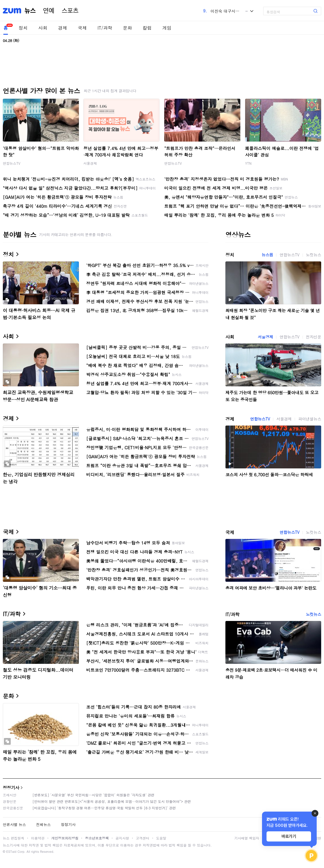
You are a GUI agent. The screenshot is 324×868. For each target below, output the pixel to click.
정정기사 (11, 787)
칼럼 (147, 28)
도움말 (161, 838)
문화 (127, 28)
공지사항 (122, 838)
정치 (23, 28)
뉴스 (30, 11)
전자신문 (314, 337)
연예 (49, 11)
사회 (43, 28)
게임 (167, 28)
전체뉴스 (43, 824)
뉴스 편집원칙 (14, 838)
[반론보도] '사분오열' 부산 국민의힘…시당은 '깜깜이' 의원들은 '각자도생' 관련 (93, 795)
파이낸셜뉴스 (310, 419)
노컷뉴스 (314, 255)
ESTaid (11, 852)
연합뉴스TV (12, 163)
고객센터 (143, 838)
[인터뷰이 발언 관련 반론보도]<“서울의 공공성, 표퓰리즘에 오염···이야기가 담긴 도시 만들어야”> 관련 (112, 801)
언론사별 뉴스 (14, 824)
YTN (248, 163)
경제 (63, 28)
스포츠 (70, 11)
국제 (82, 28)
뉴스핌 (268, 255)
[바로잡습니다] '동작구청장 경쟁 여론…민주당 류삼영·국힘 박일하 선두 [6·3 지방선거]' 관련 (104, 808)
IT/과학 (105, 28)
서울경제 (90, 163)
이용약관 (38, 838)
